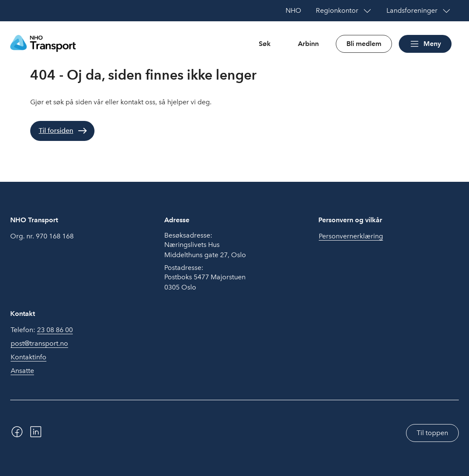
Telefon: (42, 330)
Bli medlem (364, 44)
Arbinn (308, 44)
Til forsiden (56, 130)
